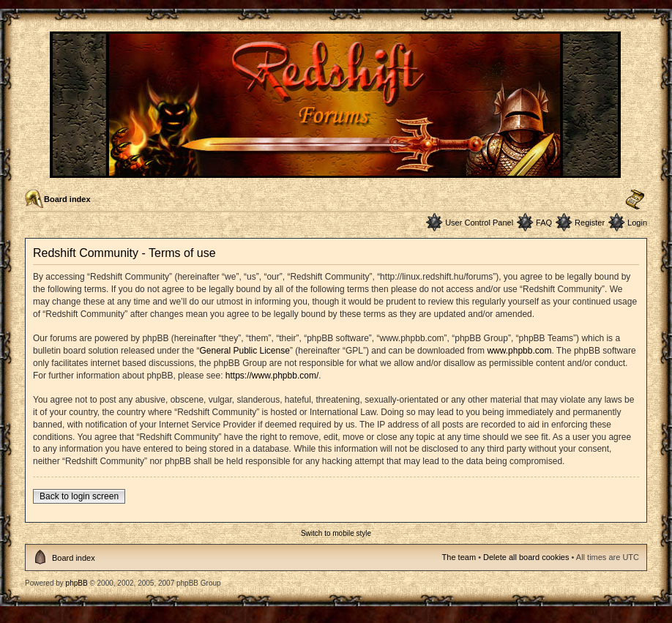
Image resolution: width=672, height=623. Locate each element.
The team (459, 557)
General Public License (244, 351)
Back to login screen (79, 496)
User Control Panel (479, 223)
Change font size (635, 200)
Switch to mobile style (336, 533)
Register (590, 223)
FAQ (544, 223)
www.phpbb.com (519, 351)
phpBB (77, 583)
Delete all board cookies (526, 557)
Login (637, 223)
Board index (67, 199)
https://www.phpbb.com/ (272, 376)
